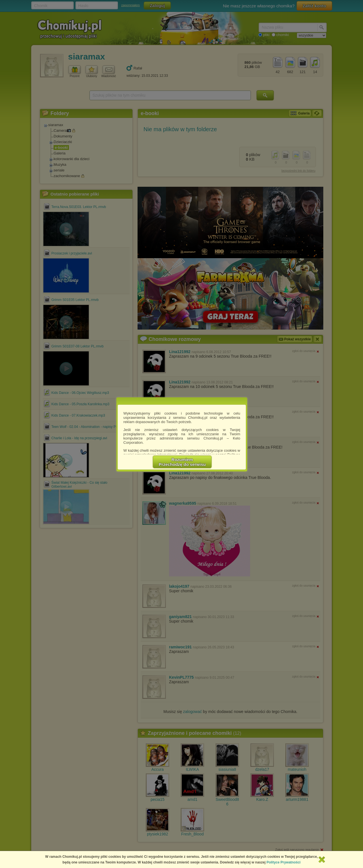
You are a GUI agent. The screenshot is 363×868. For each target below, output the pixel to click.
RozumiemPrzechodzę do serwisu (182, 462)
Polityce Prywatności (284, 862)
